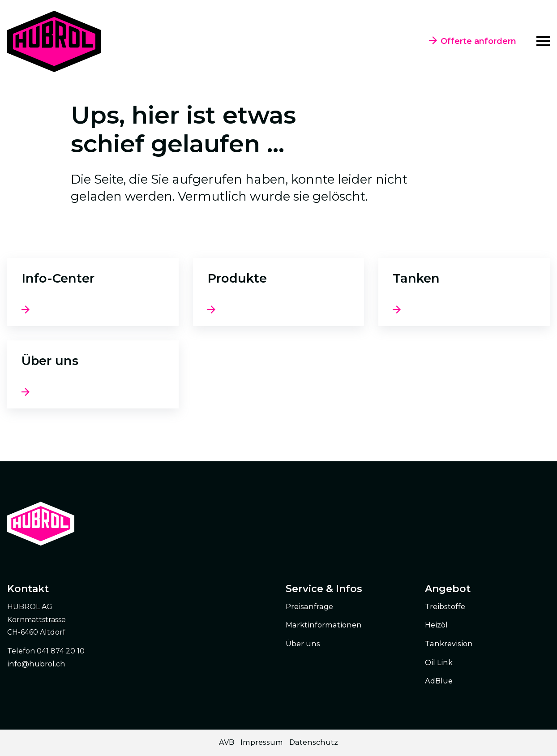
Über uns (50, 361)
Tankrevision (449, 644)
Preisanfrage (309, 607)
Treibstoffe (445, 607)
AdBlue (439, 681)
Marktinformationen (324, 625)
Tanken (416, 278)
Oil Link (439, 663)
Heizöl (436, 625)
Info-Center (58, 278)
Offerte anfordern (473, 41)
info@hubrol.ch (36, 664)
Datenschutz (314, 742)
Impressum (262, 742)
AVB (227, 742)
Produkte (237, 278)
